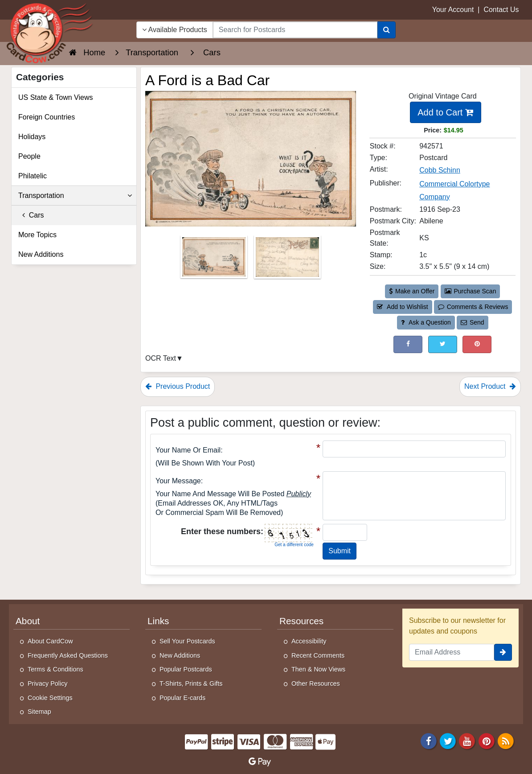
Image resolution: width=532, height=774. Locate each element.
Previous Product (178, 386)
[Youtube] (467, 740)
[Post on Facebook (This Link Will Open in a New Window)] (408, 344)
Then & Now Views (318, 669)
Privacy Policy (48, 683)
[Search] (387, 30)
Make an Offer (412, 291)
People (29, 156)
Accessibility (309, 641)
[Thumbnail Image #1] (215, 260)
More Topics (37, 235)
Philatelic (33, 176)
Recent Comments (318, 655)
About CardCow (50, 641)
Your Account (453, 10)
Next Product (490, 386)
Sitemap (39, 712)
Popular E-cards (182, 698)
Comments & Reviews (473, 307)
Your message (178, 481)
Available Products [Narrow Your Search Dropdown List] (175, 30)
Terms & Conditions (55, 669)
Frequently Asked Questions (68, 655)
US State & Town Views (56, 97)
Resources (301, 621)
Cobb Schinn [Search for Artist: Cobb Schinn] (440, 170)
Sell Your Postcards (187, 641)
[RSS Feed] (506, 740)
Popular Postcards (186, 669)
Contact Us (501, 10)
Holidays (32, 137)
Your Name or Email (188, 450)
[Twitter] (448, 740)
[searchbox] (295, 30)
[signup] (503, 652)
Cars (31, 215)
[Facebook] (429, 740)
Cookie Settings (50, 698)
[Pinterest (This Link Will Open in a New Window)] (477, 344)
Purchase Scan (471, 291)
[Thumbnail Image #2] (287, 260)
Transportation (75, 196)
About (28, 621)
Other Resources (316, 683)
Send (472, 322)
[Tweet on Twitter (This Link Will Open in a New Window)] (443, 344)
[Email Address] (452, 652)
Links (158, 621)
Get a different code (294, 545)
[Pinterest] (487, 740)
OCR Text (161, 358)
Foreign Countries (47, 117)
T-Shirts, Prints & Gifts (191, 683)
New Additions (41, 254)
